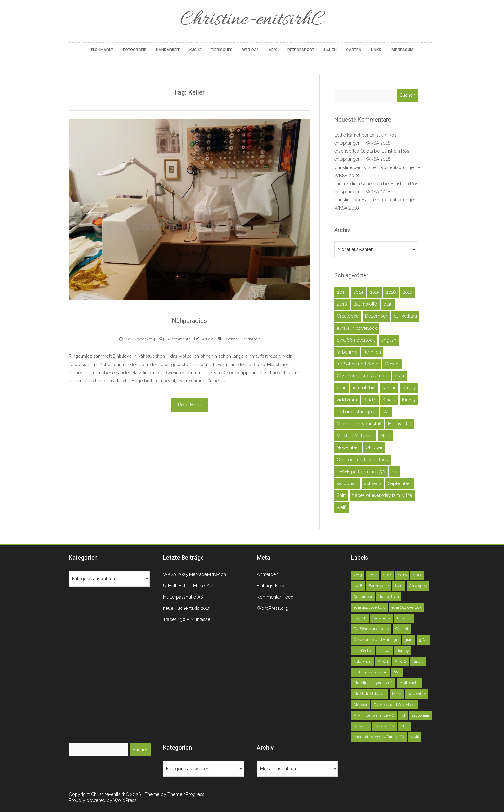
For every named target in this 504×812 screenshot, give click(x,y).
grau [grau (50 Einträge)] (399, 376)
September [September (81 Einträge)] (400, 483)
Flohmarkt (102, 50)
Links (376, 50)
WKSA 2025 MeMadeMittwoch (194, 574)
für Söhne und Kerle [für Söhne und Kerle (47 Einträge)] (358, 364)
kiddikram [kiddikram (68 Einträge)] (347, 400)
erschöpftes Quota (354, 151)
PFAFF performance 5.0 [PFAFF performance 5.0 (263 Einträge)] (361, 472)
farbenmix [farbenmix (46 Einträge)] (347, 352)
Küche (195, 50)
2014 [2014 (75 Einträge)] (358, 292)
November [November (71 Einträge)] (348, 447)
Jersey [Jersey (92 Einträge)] (409, 388)
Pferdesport (301, 50)
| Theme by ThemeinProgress (173, 794)
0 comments (179, 339)
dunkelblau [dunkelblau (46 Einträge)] (405, 316)
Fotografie (135, 50)
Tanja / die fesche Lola (358, 184)
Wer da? (251, 50)
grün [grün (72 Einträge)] (342, 388)
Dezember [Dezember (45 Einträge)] (376, 316)
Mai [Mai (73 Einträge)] (386, 412)
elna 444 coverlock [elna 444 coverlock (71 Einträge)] (357, 328)
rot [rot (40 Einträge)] (395, 472)
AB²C (273, 50)
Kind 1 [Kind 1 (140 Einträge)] (370, 400)
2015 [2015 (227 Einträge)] (374, 292)
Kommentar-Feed (275, 597)
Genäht (232, 339)
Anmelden (268, 574)
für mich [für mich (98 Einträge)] (372, 352)
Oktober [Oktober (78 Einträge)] (374, 447)
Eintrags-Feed (271, 586)
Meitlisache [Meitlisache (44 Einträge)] (400, 424)
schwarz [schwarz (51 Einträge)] (373, 483)
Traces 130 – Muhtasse (187, 619)
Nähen (330, 50)
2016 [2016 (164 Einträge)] (391, 292)
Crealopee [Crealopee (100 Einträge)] (348, 316)
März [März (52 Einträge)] (385, 436)
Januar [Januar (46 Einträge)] (389, 388)
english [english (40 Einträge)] (389, 340)
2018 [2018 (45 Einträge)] (342, 304)
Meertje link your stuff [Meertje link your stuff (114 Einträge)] (359, 424)
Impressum (402, 50)
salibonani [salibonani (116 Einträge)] (347, 483)
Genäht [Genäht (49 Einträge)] (392, 364)
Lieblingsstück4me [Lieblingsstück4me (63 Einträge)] (356, 412)
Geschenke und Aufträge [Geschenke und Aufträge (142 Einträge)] (363, 376)
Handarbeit (168, 50)
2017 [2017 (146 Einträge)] (407, 292)
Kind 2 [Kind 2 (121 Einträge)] (389, 400)
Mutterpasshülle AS (183, 597)
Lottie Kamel (347, 135)
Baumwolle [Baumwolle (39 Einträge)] (365, 304)
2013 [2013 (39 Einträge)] (342, 292)
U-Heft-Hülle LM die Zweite (192, 586)
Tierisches (222, 50)
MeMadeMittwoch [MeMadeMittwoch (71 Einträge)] (355, 436)
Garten (354, 50)
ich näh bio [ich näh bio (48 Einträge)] (364, 388)
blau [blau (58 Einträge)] (388, 304)
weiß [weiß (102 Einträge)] (342, 507)
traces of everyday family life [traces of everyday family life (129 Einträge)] (382, 495)
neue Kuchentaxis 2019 (187, 608)
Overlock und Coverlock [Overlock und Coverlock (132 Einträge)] (362, 460)
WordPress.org (273, 608)
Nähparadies (189, 321)
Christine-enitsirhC (252, 20)
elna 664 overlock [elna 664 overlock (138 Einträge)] (356, 340)
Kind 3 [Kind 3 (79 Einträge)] (409, 400)
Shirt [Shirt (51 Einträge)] (341, 495)
